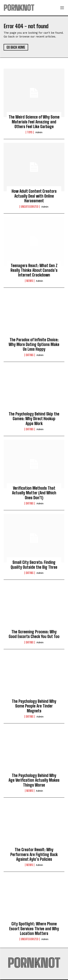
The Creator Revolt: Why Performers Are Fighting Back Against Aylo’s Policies (34, 854)
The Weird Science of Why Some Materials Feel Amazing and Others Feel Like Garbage (34, 122)
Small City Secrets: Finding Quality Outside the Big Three (34, 565)
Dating (30, 355)
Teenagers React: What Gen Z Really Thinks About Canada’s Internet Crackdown (34, 270)
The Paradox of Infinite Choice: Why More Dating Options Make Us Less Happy (34, 345)
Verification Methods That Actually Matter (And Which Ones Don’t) (34, 493)
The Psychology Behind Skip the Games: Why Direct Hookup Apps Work (34, 419)
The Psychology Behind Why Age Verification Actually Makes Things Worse (34, 780)
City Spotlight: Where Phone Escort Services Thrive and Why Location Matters (34, 929)
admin (39, 132)
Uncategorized (30, 207)
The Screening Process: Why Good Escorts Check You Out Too (34, 634)
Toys (30, 132)
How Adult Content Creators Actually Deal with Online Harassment (34, 196)
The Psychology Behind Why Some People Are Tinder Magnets (34, 706)
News (30, 281)
